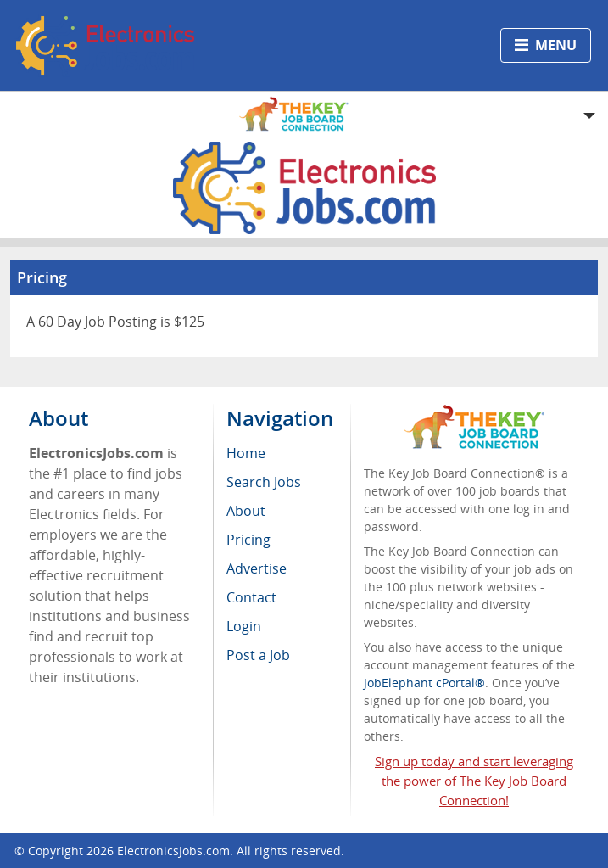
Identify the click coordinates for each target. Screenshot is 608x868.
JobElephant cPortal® (424, 683)
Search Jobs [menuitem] (264, 482)
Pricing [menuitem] (248, 540)
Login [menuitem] (244, 626)
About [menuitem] (246, 511)
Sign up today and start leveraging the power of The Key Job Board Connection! (474, 781)
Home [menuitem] (246, 453)
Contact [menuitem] (251, 597)
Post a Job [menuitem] (258, 655)
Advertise (257, 568)
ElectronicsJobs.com (173, 851)
